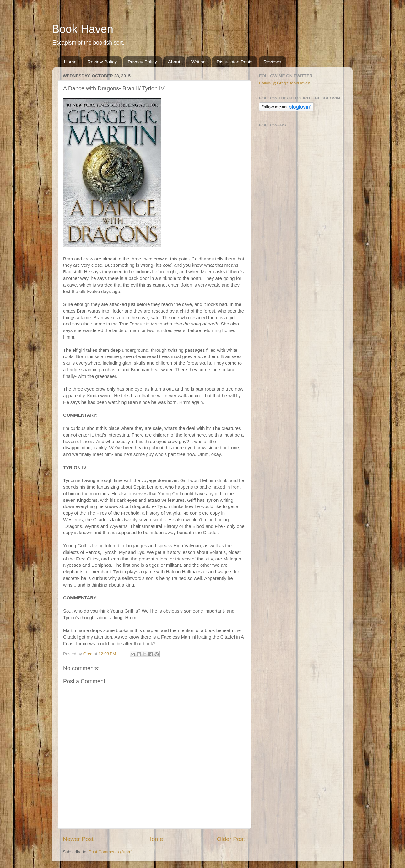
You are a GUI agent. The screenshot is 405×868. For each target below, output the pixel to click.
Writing (198, 62)
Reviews (272, 62)
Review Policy (102, 62)
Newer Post (78, 839)
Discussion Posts (235, 62)
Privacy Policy (142, 62)
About (174, 62)
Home (70, 62)
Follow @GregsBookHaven (285, 83)
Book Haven (83, 29)
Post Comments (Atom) (111, 852)
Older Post (231, 839)
